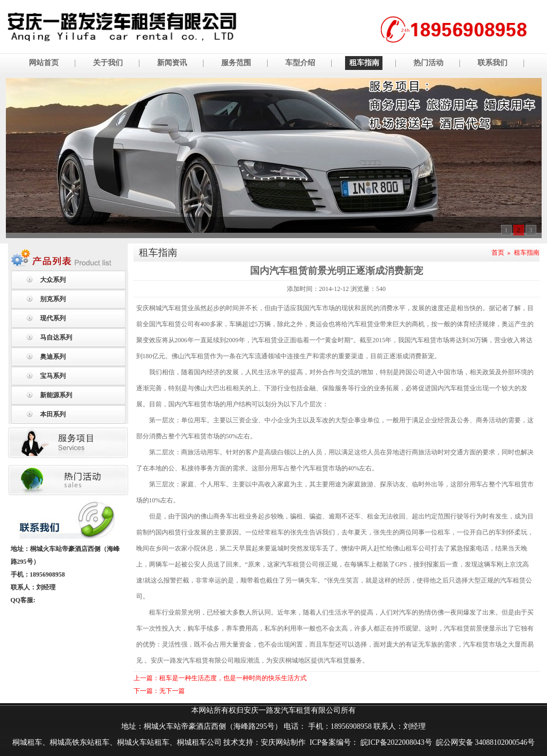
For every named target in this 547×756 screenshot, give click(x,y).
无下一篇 (172, 691)
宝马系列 (53, 376)
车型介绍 (300, 63)
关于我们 (108, 63)
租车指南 (364, 63)
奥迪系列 (53, 357)
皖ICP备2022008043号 (395, 742)
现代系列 (53, 318)
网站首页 (44, 63)
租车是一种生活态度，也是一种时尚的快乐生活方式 (233, 678)
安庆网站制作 (283, 742)
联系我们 (493, 63)
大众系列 (53, 280)
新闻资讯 (172, 63)
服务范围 (236, 63)
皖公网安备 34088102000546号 (486, 742)
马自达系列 (56, 337)
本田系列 (53, 414)
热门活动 (428, 63)
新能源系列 (56, 395)
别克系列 (53, 299)
